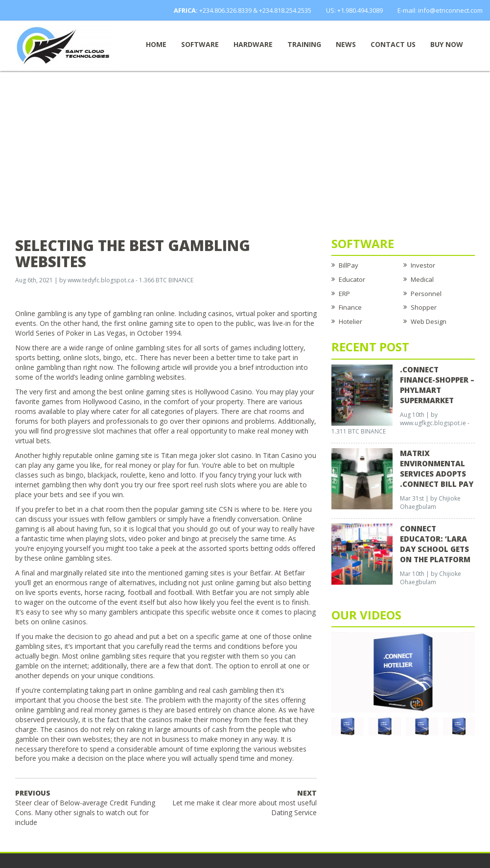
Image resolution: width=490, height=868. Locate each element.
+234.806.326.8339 (225, 10)
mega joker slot (204, 455)
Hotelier (350, 321)
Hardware (253, 44)
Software (200, 44)
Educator (352, 279)
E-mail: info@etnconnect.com (440, 10)
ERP (344, 294)
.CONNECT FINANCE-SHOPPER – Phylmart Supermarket (437, 385)
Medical (422, 279)
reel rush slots (213, 485)
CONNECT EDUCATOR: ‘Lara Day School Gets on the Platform (435, 544)
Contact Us (393, 44)
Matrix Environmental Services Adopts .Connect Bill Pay (437, 468)
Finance (350, 307)
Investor (423, 265)
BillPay (349, 265)
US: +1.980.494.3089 (354, 10)
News (346, 44)
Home (156, 44)
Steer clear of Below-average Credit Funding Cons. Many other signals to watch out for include (85, 808)
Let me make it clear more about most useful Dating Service (245, 803)
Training (304, 44)
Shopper (424, 307)
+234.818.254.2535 (285, 10)
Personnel (426, 294)
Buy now (447, 44)
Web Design (429, 321)
